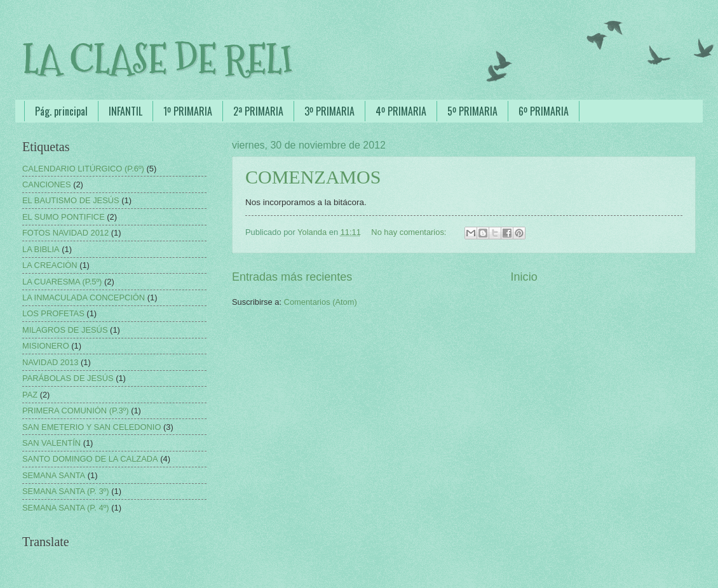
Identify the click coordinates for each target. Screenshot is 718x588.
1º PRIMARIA (188, 111)
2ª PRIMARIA (258, 111)
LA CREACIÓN (50, 265)
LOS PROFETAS (53, 313)
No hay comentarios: (410, 232)
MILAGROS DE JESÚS (65, 330)
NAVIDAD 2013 (51, 362)
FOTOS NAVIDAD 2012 (65, 233)
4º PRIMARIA (401, 111)
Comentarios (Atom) (321, 302)
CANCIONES (47, 184)
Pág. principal (61, 111)
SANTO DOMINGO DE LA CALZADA (90, 459)
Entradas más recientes (292, 277)
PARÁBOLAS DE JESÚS (68, 378)
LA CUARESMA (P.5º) (62, 282)
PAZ (30, 395)
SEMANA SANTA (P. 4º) (66, 508)
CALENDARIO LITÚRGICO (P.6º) (83, 169)
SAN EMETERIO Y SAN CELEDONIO (91, 427)
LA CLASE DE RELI (157, 59)
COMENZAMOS (313, 177)
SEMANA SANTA (54, 475)
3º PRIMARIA (329, 111)
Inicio (524, 277)
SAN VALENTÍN (51, 443)
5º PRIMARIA (472, 111)
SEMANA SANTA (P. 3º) (66, 491)
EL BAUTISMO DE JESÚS (71, 200)
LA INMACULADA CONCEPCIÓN (84, 297)
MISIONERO (46, 346)
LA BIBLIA (41, 249)
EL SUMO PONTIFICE (64, 217)
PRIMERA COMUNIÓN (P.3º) (76, 411)
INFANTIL (125, 111)
